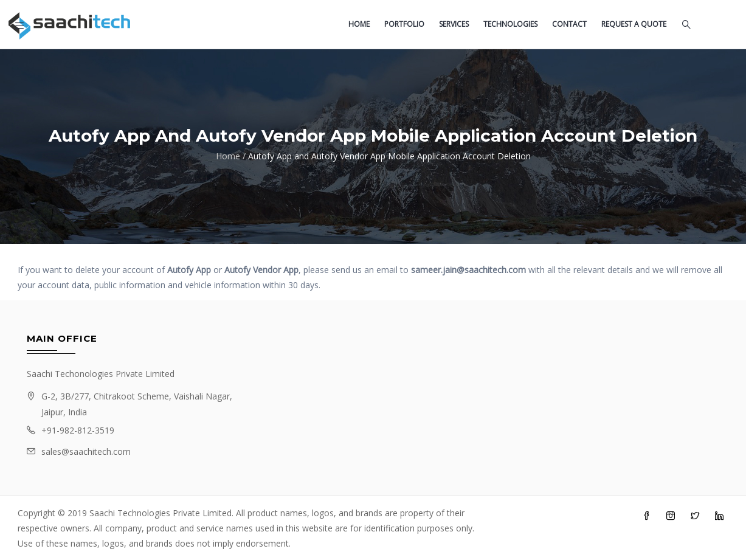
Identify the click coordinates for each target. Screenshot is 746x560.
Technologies (510, 24)
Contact (569, 24)
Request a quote (634, 24)
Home (359, 24)
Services (454, 24)
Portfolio (404, 24)
